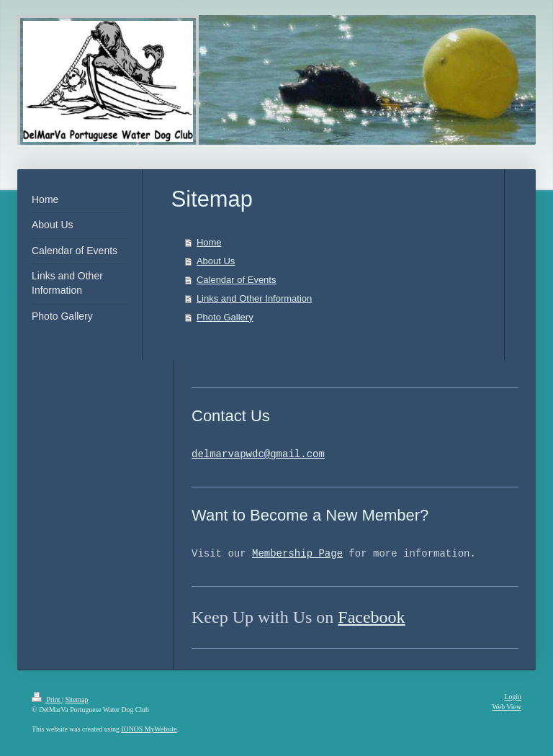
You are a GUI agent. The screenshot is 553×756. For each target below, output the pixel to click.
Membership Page (297, 554)
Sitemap (76, 699)
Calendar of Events (237, 280)
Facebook (371, 617)
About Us (216, 261)
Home (209, 242)
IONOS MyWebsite (149, 729)
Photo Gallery (225, 317)
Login (513, 697)
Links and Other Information (254, 298)
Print (47, 699)
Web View (507, 707)
